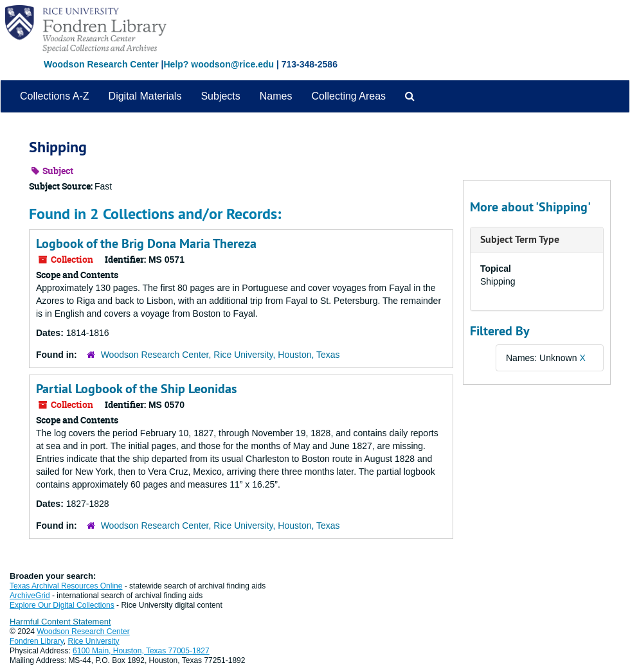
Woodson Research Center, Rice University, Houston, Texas (221, 355)
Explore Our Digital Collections (62, 605)
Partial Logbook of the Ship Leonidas (136, 389)
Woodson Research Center (101, 64)
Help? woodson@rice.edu (219, 64)
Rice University (94, 641)
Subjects (220, 96)
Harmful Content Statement (60, 622)
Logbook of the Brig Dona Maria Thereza (146, 243)
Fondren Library (37, 641)
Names (276, 96)
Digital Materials (145, 96)
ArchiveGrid (30, 596)
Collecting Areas (348, 96)
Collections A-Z (55, 96)
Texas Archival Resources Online (66, 586)
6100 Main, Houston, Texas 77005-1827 (141, 651)
